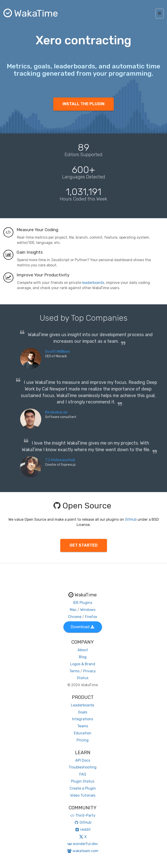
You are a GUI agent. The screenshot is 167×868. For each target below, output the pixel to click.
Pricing (83, 740)
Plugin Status (83, 781)
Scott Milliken (57, 351)
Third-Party (83, 815)
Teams (83, 726)
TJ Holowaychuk (60, 460)
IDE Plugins (83, 603)
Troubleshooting (83, 767)
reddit (83, 829)
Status (83, 678)
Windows (88, 610)
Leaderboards (83, 705)
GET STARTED (84, 545)
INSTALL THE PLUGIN (83, 104)
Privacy (90, 671)
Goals (83, 712)
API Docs (83, 760)
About (83, 650)
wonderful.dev (83, 844)
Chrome (75, 617)
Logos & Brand (83, 664)
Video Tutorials (83, 795)
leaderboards (93, 283)
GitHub (131, 519)
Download (82, 627)
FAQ (83, 774)
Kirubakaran (56, 412)
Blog (83, 657)
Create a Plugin (83, 788)
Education (83, 733)
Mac (73, 610)
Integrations (83, 719)
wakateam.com (83, 851)
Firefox (91, 617)
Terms (74, 671)
